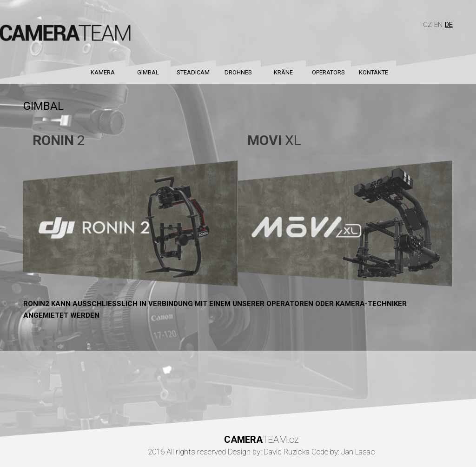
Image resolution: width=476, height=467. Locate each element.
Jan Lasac (358, 452)
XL (274, 140)
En (438, 25)
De (449, 25)
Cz (427, 25)
